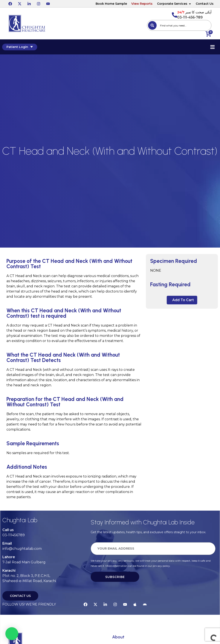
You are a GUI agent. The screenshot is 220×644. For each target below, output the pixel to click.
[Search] (152, 25)
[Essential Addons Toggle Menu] (212, 47)
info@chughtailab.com (22, 549)
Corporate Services (174, 4)
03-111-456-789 (190, 17)
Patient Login (20, 47)
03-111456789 (14, 535)
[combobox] (179, 25)
